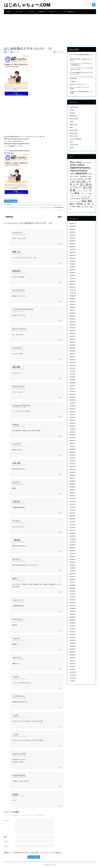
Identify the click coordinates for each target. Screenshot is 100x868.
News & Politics (74, 130)
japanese (35, 205)
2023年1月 (73, 322)
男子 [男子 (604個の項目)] (74, 207)
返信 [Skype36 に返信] (60, 650)
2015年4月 (73, 591)
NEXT (43, 205)
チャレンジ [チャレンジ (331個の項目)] (85, 196)
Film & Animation (74, 119)
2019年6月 (73, 446)
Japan (31, 205)
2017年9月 (73, 507)
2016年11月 (73, 536)
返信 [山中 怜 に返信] (60, 436)
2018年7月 (73, 478)
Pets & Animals (74, 136)
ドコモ (39, 207)
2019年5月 (73, 449)
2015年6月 (73, 585)
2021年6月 (73, 377)
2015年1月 (73, 600)
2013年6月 (73, 655)
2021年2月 (73, 389)
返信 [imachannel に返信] (60, 631)
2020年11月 (73, 397)
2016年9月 (73, 542)
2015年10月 (73, 574)
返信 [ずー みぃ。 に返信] (60, 571)
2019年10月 (73, 435)
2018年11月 (73, 467)
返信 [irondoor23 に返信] (60, 244)
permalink (60, 210)
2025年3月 (73, 247)
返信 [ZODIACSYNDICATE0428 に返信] (60, 321)
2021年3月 (73, 386)
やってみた (31, 12)
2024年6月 (73, 273)
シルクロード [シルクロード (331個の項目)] (73, 196)
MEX (39, 205)
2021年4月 (73, 383)
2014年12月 (73, 603)
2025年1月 (73, 252)
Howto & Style (73, 125)
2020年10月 (73, 400)
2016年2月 (73, 562)
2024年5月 (73, 276)
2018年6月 (73, 481)
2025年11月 (73, 224)
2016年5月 (73, 554)
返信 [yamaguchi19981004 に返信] (60, 417)
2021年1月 (73, 391)
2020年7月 (73, 409)
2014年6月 (73, 620)
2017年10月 (73, 504)
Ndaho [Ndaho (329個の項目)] (72, 176)
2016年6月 (73, 551)
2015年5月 (73, 588)
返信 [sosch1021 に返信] (60, 455)
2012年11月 (73, 675)
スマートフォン (32, 207)
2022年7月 (73, 339)
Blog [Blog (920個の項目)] (72, 162)
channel (12, 205)
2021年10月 (73, 365)
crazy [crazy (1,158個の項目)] (79, 162)
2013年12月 (73, 638)
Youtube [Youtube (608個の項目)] (83, 176)
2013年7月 (73, 652)
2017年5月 (73, 519)
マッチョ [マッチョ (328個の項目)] (78, 202)
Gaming (72, 122)
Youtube (53, 205)
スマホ (25, 207)
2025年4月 (73, 244)
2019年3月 (73, 455)
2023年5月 (73, 310)
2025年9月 (73, 229)
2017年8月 (73, 510)
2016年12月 (73, 533)
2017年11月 (73, 501)
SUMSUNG (48, 205)
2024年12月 (73, 255)
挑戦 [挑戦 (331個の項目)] (85, 204)
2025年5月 (73, 241)
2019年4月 (73, 452)
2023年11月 (73, 293)
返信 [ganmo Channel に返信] (60, 340)
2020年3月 (73, 420)
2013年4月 (73, 661)
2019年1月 (73, 461)
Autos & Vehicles (74, 107)
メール (7, 841)
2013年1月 (73, 669)
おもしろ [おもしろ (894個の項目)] (83, 179)
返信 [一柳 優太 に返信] (60, 551)
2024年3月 (73, 281)
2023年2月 (73, 319)
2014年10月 (73, 609)
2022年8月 (73, 336)
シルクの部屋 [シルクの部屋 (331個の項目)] (88, 194)
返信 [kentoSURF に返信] (60, 359)
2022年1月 (73, 357)
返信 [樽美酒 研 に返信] (60, 282)
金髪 (52, 207)
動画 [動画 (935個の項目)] (84, 201)
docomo (17, 205)
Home (9, 12)
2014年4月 (73, 626)
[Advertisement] (50, 29)
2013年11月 (73, 640)
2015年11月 (73, 571)
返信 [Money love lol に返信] (60, 398)
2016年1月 (73, 565)
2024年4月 (73, 279)
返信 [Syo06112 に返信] (60, 494)
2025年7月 (73, 235)
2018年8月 (73, 475)
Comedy (14, 201)
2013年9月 (73, 646)
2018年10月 (73, 470)
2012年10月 (73, 678)
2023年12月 (73, 290)
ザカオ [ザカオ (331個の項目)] (82, 194)
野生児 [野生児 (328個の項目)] (87, 207)
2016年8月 (73, 545)
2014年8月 (73, 614)
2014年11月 (73, 606)
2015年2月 (73, 597)
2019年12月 (73, 429)
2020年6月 (73, 412)
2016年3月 (73, 559)
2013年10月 (73, 643)
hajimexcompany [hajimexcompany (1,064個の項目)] (79, 171)
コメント (7, 821)
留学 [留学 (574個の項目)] (79, 207)
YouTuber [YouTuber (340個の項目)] (89, 176)
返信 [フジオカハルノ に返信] (60, 707)
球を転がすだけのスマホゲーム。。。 (80, 84)
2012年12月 (73, 672)
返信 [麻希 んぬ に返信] (60, 263)
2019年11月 (73, 432)
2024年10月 (73, 261)
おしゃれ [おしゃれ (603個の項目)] (73, 179)
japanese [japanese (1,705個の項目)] (81, 173)
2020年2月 (73, 423)
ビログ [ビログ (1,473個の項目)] (85, 198)
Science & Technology (75, 139)
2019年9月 (73, 438)
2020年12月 (73, 394)
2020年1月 (73, 426)
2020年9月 (73, 403)
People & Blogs (74, 133)
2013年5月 (73, 658)
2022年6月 (73, 342)
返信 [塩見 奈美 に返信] (60, 475)
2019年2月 (73, 458)
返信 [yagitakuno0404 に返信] (60, 767)
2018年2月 (73, 493)
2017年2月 (73, 527)
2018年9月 (73, 472)
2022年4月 (73, 348)
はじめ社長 (11, 207)
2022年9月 (73, 333)
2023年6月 (73, 307)
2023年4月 (73, 313)
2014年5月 (73, 623)
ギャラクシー (18, 207)
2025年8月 (73, 232)
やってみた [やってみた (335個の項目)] (85, 191)
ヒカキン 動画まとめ (69, 12)
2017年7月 (73, 513)
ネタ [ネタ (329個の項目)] (90, 196)
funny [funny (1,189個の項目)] (73, 165)
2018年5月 (73, 484)
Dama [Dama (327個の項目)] (84, 162)
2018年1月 (73, 496)
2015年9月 (73, 577)
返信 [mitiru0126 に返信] (60, 669)
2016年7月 (73, 548)
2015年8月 (73, 580)
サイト (6, 846)
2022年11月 (73, 328)
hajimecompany (24, 205)
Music (71, 127)
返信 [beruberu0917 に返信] (60, 302)
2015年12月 (73, 568)
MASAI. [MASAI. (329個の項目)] (90, 174)
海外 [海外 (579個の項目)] (89, 204)
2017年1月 (73, 530)
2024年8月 (73, 267)
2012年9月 (73, 681)
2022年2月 (73, 354)
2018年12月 (73, 464)
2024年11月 (73, 258)
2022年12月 (73, 325)
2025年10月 (73, 226)
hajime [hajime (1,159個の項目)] (81, 165)
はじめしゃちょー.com (27, 5)
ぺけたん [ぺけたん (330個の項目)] (79, 191)
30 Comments (60, 52)
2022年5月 (73, 345)
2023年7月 (73, 305)
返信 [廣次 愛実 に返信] (60, 379)
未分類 (71, 148)
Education (72, 113)
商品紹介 (44, 207)
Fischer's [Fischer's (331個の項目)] (89, 162)
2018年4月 (73, 487)
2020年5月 (73, 415)
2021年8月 (73, 371)
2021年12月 (73, 360)
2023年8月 (73, 302)
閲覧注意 (42, 12)
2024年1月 (73, 287)
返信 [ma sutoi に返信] (60, 532)
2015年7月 (73, 582)
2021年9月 (73, 368)
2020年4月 (73, 418)
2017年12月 (73, 499)
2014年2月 (73, 632)
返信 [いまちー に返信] (60, 688)
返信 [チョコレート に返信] (60, 611)
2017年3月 (73, 525)
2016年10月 (73, 539)
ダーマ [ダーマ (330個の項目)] (79, 196)
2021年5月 (73, 380)
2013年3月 (73, 664)
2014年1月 (73, 635)
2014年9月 (73, 611)
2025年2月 (73, 250)
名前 (6, 837)
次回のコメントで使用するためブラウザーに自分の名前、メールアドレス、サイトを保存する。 (33, 853)
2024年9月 (73, 264)
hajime (8, 52)
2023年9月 (73, 299)
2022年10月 (73, 331)
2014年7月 (73, 617)
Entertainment (73, 116)
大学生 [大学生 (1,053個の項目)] (79, 204)
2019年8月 (73, 441)
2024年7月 (73, 270)
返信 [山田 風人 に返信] (60, 513)
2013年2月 (73, 666)
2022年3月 (73, 351)
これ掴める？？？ (74, 81)
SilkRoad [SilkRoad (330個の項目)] (76, 176)
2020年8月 (73, 406)
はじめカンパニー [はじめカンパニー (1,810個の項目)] (81, 186)
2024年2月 (73, 284)
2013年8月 (73, 649)
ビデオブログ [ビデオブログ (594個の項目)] (75, 199)
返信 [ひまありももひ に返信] (60, 787)
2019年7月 (73, 444)
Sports (71, 142)
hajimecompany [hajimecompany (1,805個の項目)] (80, 168)
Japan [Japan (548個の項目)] (72, 174)
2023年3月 (73, 316)
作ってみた (19, 12)
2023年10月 (73, 296)
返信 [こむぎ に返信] (60, 727)
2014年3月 (73, 629)
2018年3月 (73, 490)
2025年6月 (73, 238)
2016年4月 (73, 556)
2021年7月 (73, 374)
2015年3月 (73, 594)
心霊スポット (53, 12)
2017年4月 (73, 522)
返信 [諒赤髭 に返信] (60, 806)
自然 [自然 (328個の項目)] (83, 207)
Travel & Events (74, 145)
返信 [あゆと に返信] (60, 592)
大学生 (49, 207)
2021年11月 (73, 362)
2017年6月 (73, 516)
